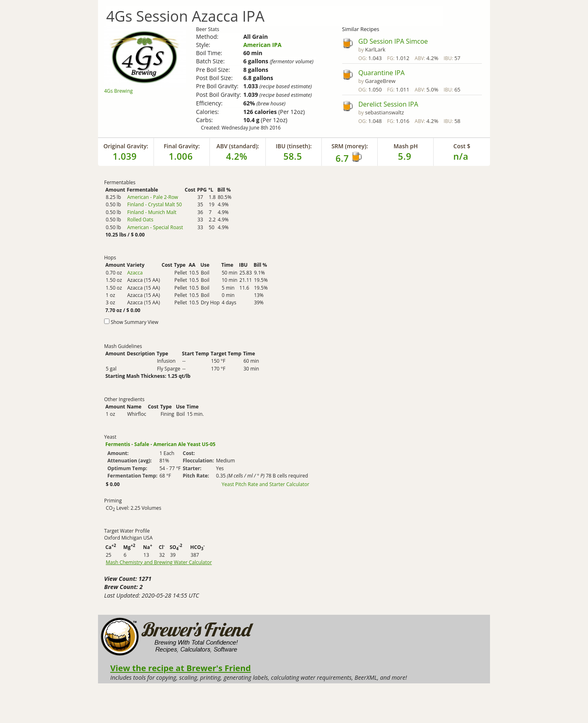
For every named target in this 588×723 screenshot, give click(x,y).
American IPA (263, 45)
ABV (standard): (238, 146)
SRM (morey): (350, 146)
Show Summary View (135, 322)
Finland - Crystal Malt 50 (154, 204)
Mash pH (406, 146)
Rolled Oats (140, 220)
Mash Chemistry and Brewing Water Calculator (159, 562)
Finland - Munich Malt (152, 212)
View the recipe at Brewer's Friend (180, 668)
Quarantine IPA (382, 73)
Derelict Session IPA (389, 104)
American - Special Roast (155, 227)
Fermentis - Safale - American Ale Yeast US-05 (160, 444)
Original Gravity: (126, 146)
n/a (461, 156)
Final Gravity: (182, 146)
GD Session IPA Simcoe (393, 41)
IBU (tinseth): (294, 146)
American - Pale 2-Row (153, 197)
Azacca (135, 273)
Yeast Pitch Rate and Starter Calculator (266, 484)
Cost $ (462, 146)
